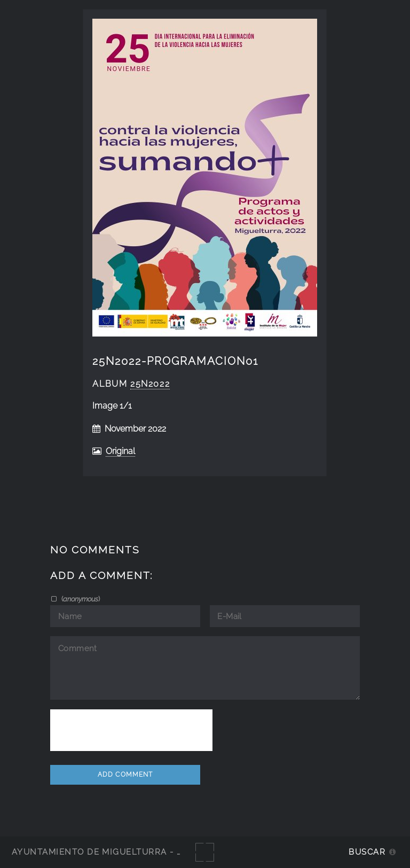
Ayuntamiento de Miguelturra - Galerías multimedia (146, 852)
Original (120, 451)
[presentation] (131, 730)
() (80, 599)
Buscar (367, 852)
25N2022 (150, 384)
